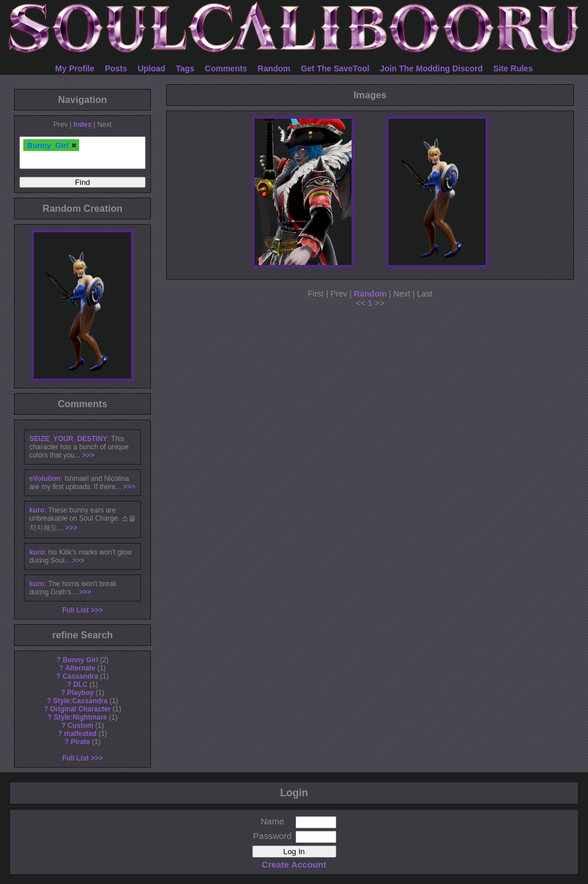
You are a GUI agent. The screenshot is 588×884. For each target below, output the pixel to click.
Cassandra (80, 676)
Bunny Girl (80, 660)
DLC (80, 685)
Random (274, 68)
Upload (151, 68)
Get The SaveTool (335, 68)
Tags (185, 68)
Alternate (81, 668)
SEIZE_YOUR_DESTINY (68, 439)
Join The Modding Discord (431, 68)
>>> (89, 455)
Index (82, 125)
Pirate (80, 742)
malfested (81, 734)
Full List (75, 610)
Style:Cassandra (80, 701)
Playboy (81, 693)
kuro (37, 510)
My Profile (75, 68)
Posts (116, 68)
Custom (80, 725)
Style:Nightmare (80, 717)
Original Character (80, 709)
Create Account (294, 864)
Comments (226, 68)
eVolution (45, 479)
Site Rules (513, 68)
